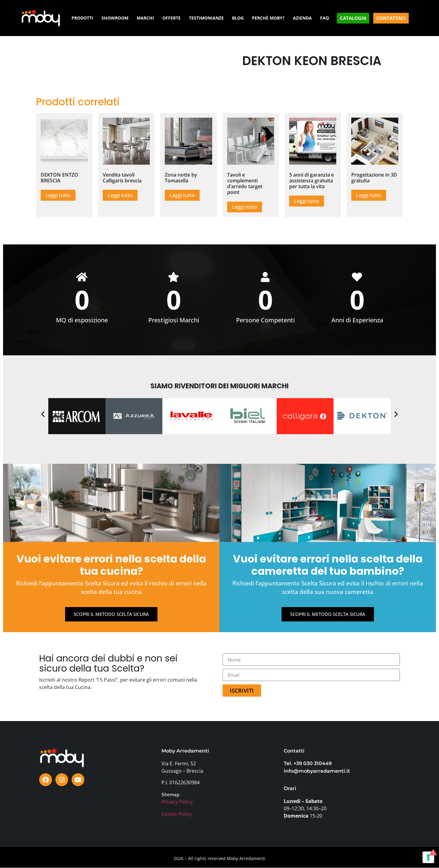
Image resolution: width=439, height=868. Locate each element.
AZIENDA (302, 18)
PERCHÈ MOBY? (268, 18)
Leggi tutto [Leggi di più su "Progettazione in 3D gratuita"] (369, 195)
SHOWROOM (115, 18)
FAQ (325, 18)
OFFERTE (172, 18)
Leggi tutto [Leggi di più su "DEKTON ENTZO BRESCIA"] (58, 195)
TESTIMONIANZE (206, 18)
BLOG (238, 18)
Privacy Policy (177, 802)
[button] (43, 414)
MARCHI (145, 18)
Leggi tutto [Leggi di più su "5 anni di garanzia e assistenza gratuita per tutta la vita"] (307, 201)
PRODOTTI (82, 18)
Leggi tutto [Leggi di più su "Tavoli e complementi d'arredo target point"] (245, 207)
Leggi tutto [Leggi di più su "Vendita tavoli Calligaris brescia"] (120, 195)
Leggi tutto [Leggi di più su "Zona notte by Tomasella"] (182, 195)
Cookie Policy (177, 814)
